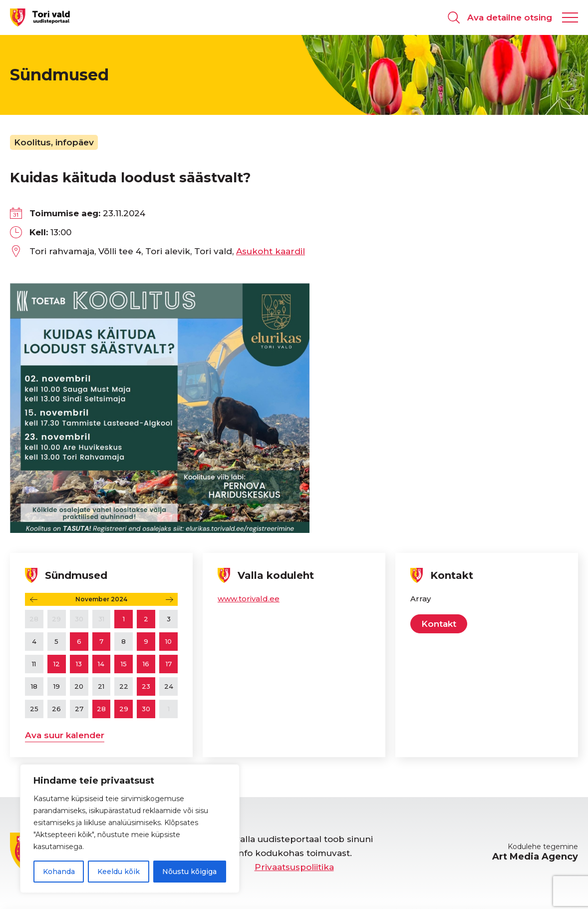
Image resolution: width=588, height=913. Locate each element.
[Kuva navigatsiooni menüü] (570, 17)
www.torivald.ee (249, 599)
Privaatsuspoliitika (294, 867)
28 (101, 709)
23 (146, 686)
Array (421, 599)
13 (79, 664)
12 (57, 664)
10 (168, 641)
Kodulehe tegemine (535, 852)
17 (169, 664)
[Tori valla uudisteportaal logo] (40, 17)
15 (124, 664)
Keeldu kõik (119, 872)
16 (146, 664)
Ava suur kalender (65, 735)
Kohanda (59, 872)
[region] (130, 829)
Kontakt (439, 624)
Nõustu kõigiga (189, 872)
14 (101, 664)
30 (146, 709)
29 (124, 709)
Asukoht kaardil (271, 251)
